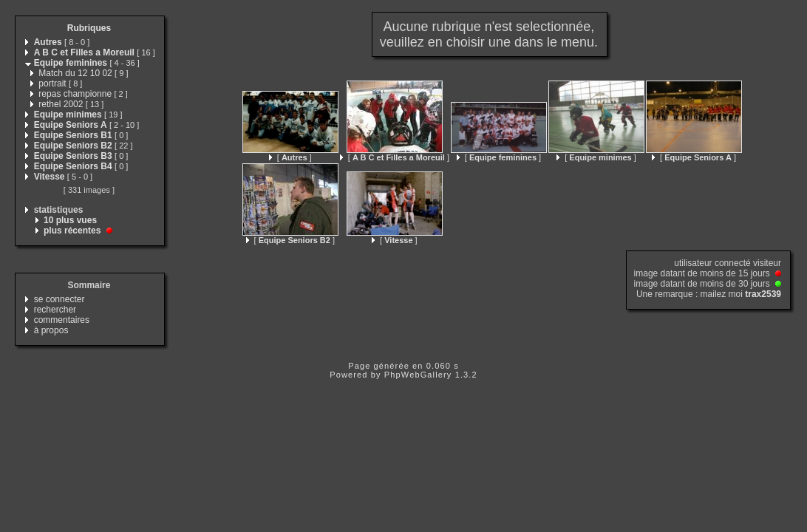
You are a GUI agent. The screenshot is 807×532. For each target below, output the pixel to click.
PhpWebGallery (418, 375)
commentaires (62, 320)
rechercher (55, 310)
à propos (51, 330)
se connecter (59, 299)
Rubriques (89, 28)
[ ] (290, 157)
